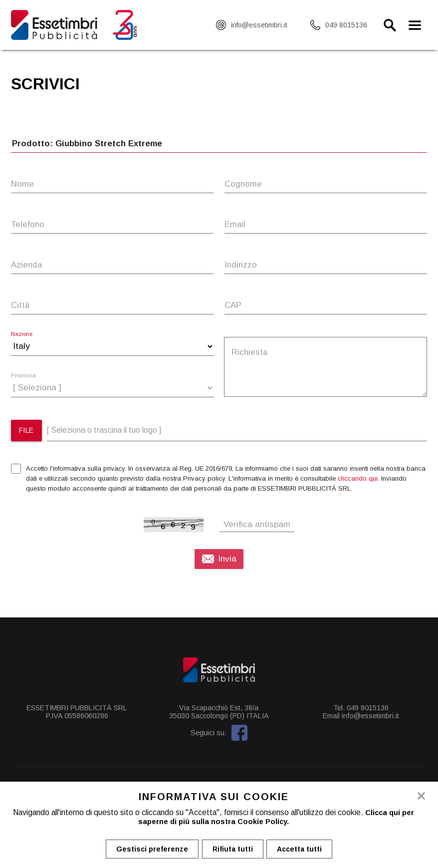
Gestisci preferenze (150, 850)
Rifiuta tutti (233, 850)
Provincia (23, 376)
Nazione (22, 334)
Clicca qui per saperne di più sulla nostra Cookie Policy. (275, 817)
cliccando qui (358, 478)
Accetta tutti (302, 850)
